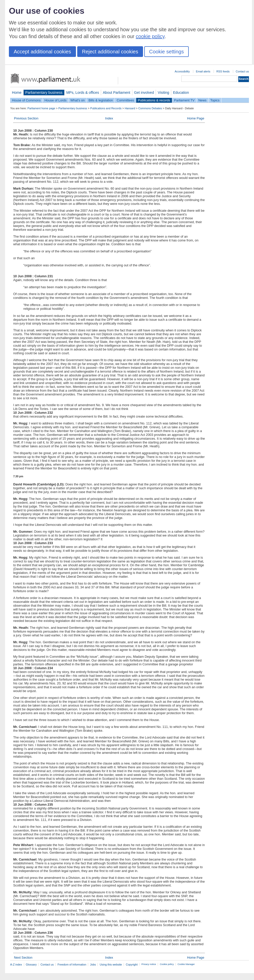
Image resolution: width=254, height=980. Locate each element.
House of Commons (26, 100)
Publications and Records (106, 108)
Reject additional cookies (110, 52)
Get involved (144, 93)
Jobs (93, 964)
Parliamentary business (44, 93)
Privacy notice (149, 964)
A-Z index (16, 964)
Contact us (242, 71)
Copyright (132, 964)
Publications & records (154, 100)
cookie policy (150, 36)
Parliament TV (184, 100)
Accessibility (182, 71)
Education (181, 93)
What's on (78, 100)
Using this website (111, 964)
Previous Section (26, 118)
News (202, 100)
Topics (215, 100)
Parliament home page (41, 108)
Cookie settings (166, 52)
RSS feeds (223, 71)
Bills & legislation (101, 100)
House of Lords (55, 100)
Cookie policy (167, 964)
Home (17, 93)
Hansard (130, 108)
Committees (125, 100)
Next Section (23, 958)
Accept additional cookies (42, 52)
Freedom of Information (72, 964)
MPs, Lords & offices (83, 93)
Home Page (196, 118)
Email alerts (203, 71)
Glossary (31, 964)
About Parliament (117, 93)
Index (109, 118)
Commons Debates (150, 108)
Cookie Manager (186, 964)
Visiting (163, 93)
